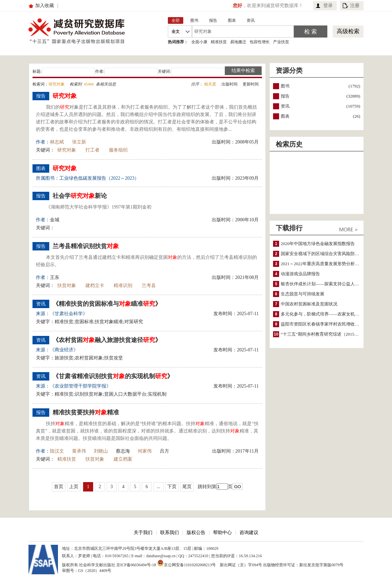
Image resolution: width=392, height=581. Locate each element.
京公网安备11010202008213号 (187, 563)
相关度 (210, 84)
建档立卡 (95, 285)
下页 (172, 487)
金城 (55, 220)
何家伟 (145, 451)
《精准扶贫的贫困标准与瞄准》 (107, 304)
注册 (355, 6)
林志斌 (57, 142)
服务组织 (118, 150)
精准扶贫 (219, 42)
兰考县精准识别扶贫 (86, 246)
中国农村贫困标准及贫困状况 (309, 304)
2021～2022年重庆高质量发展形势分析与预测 (324, 264)
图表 (285, 116)
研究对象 (67, 150)
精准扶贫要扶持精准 (86, 412)
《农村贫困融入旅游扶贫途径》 (107, 340)
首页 (59, 487)
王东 (55, 277)
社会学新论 (80, 196)
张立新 (79, 142)
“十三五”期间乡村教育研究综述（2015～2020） (326, 334)
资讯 (285, 106)
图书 (285, 86)
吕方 (165, 451)
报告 (285, 96)
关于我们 (143, 533)
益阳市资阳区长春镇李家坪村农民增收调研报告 (326, 324)
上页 (74, 487)
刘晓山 (101, 451)
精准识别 (123, 285)
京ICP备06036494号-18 (136, 565)
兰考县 (149, 285)
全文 (176, 32)
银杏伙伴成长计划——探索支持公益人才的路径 (326, 284)
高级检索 (348, 31)
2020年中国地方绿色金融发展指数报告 (318, 244)
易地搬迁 (238, 42)
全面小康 (199, 42)
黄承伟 (79, 451)
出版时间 (230, 84)
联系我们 (170, 533)
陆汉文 (57, 451)
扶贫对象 (67, 285)
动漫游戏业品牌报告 (300, 274)
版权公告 (196, 533)
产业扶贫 (281, 42)
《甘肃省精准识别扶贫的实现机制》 (113, 376)
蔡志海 (123, 451)
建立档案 (123, 459)
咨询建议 (249, 533)
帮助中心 (222, 533)
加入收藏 (45, 6)
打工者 (92, 150)
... (159, 487)
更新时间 (251, 84)
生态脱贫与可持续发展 (303, 294)
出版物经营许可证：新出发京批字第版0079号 (303, 565)
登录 (328, 6)
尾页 (187, 487)
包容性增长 (260, 42)
